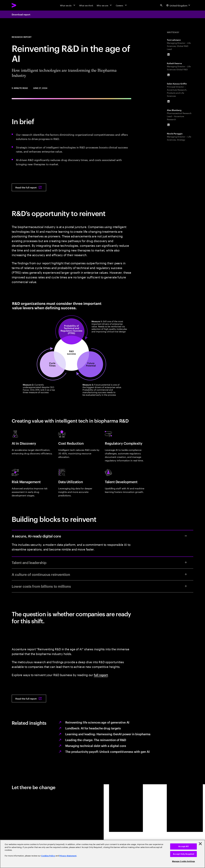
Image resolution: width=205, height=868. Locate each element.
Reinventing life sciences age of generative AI (97, 722)
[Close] (200, 844)
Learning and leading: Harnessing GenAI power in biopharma (108, 734)
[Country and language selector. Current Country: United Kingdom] (179, 5)
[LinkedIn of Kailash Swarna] (168, 75)
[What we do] (68, 5)
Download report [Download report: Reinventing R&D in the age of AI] (21, 14)
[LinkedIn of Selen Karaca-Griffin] (168, 101)
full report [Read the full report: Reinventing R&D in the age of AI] (101, 675)
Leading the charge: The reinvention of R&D (96, 740)
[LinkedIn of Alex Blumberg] (168, 125)
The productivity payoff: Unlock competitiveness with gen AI (107, 751)
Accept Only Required (184, 854)
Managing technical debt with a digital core (96, 746)
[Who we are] (104, 5)
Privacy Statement (68, 856)
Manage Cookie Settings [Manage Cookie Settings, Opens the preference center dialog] (184, 861)
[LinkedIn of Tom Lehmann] (168, 55)
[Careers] (122, 5)
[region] (102, 854)
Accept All (183, 846)
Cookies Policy (48, 856)
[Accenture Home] (21, 5)
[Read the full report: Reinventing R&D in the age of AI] (29, 187)
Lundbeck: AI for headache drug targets (93, 728)
